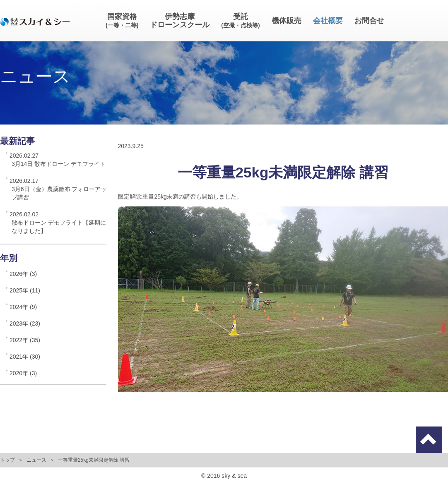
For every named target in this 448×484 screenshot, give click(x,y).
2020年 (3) (23, 373)
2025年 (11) (25, 290)
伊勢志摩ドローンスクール (180, 21)
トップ (7, 460)
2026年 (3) (23, 274)
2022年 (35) (25, 340)
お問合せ (369, 21)
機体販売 (287, 21)
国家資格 (122, 20)
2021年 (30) (25, 357)
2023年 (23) (25, 323)
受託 (240, 20)
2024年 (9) (23, 307)
